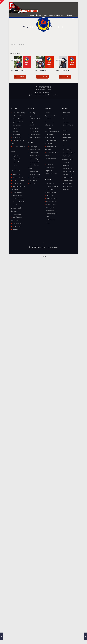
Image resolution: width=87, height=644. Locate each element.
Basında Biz (67, 140)
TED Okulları (16, 128)
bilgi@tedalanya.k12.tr (44, 92)
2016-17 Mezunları (63, 71)
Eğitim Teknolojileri (35, 137)
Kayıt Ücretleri (17, 159)
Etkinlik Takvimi (68, 125)
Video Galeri (67, 137)
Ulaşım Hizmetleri (35, 131)
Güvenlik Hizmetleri (35, 134)
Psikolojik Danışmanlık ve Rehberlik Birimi (49, 122)
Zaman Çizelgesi (18, 223)
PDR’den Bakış (17, 193)
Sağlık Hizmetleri (35, 119)
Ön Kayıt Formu (68, 174)
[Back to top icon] (44, 243)
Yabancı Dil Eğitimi (18, 180)
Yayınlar (66, 119)
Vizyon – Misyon (18, 119)
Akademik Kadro (18, 199)
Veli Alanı (66, 122)
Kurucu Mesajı (17, 125)
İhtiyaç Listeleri (17, 214)
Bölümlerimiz (34, 153)
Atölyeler (32, 125)
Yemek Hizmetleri (35, 128)
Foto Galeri (67, 134)
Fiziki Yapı (32, 113)
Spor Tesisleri (34, 116)
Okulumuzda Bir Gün (19, 202)
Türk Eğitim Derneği (19, 113)
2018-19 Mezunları (18, 71)
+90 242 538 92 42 (44, 87)
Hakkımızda (16, 174)
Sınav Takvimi (34, 171)
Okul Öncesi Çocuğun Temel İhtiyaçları (16, 208)
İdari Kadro (16, 131)
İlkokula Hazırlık (17, 196)
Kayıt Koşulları (17, 156)
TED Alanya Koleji (18, 116)
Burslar (15, 165)
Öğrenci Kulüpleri (35, 159)
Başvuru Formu (17, 162)
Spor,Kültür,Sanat (52, 174)
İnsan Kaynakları (51, 159)
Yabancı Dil (50, 165)
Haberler (15, 229)
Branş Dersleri (17, 184)
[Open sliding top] (2, 2)
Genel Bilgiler (34, 147)
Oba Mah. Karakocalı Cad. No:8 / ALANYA (44, 95)
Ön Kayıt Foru (51, 208)
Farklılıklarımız (17, 137)
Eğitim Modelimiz (18, 122)
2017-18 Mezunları (40, 71)
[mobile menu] (73, 18)
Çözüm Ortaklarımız (19, 146)
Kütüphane (33, 122)
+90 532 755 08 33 (44, 90)
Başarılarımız (17, 134)
